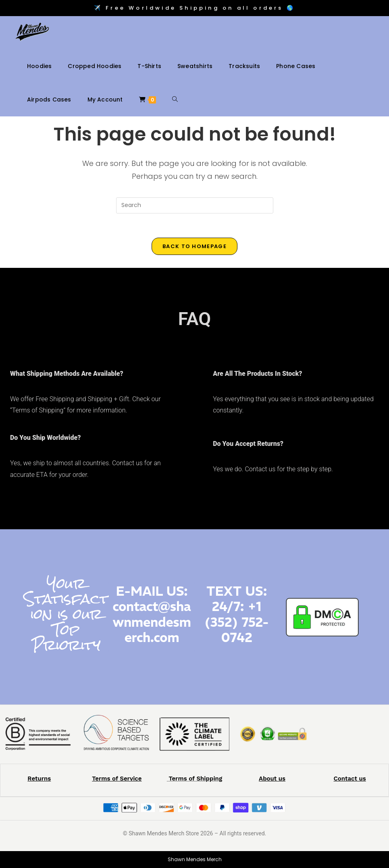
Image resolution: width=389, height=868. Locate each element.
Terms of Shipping (195, 779)
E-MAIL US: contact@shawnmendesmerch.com (152, 614)
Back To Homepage (194, 246)
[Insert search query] (195, 205)
